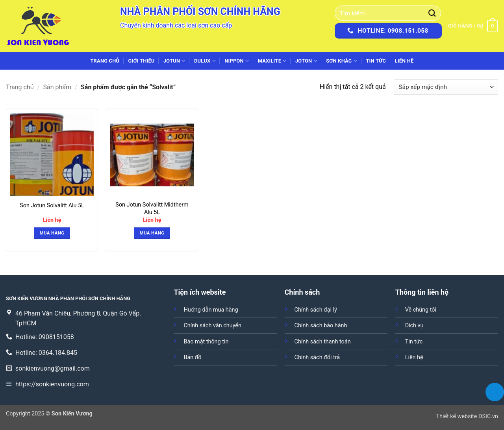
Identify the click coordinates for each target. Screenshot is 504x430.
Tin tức (376, 61)
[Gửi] (432, 13)
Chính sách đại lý (316, 310)
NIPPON (237, 61)
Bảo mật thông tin (206, 342)
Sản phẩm (57, 87)
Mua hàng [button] (52, 233)
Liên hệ (404, 61)
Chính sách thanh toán (323, 342)
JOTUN (174, 61)
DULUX (205, 61)
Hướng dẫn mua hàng (211, 310)
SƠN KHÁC (342, 61)
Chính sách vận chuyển (212, 326)
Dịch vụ (414, 326)
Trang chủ (105, 61)
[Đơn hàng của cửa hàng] (446, 87)
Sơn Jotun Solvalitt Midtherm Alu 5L (152, 209)
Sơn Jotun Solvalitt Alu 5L (52, 206)
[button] (473, 26)
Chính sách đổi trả (317, 357)
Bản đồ (192, 357)
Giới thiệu (142, 61)
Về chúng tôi (421, 310)
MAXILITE (272, 61)
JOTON (306, 61)
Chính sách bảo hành (321, 326)
